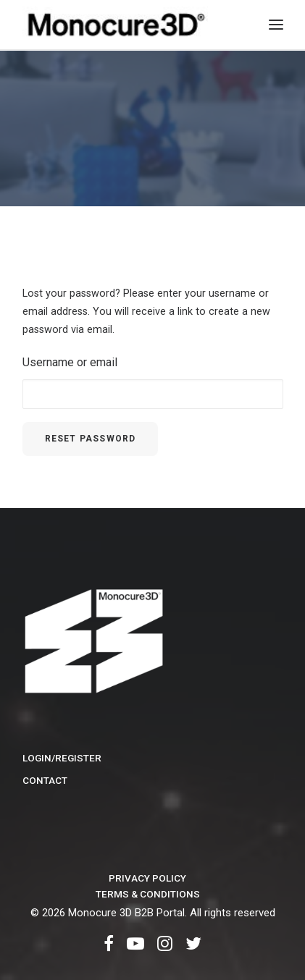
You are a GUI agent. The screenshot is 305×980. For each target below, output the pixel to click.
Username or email (70, 362)
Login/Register (62, 758)
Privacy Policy (147, 878)
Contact (45, 780)
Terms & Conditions (148, 894)
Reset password (91, 439)
